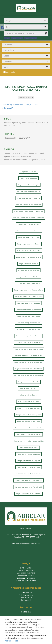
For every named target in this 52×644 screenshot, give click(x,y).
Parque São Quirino (37, 160)
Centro (24, 153)
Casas (36, 105)
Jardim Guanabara (12, 153)
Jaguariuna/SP (11, 138)
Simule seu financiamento (26, 580)
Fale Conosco (26, 592)
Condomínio (11, 72)
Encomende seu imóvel (26, 573)
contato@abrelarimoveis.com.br (27, 543)
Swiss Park (27, 156)
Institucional (26, 600)
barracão (31, 122)
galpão (23, 122)
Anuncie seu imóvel (26, 575)
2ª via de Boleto (26, 568)
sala (13, 126)
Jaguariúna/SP (24, 138)
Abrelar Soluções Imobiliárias (13, 105)
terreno (8, 122)
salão (7, 126)
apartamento (42, 122)
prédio (16, 122)
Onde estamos (26, 597)
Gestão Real (26, 612)
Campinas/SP (8, 108)
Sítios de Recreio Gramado (16, 160)
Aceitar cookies (11, 641)
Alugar (29, 105)
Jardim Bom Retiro (13, 156)
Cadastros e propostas (26, 578)
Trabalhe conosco (26, 595)
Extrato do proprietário (26, 570)
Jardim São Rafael (36, 153)
